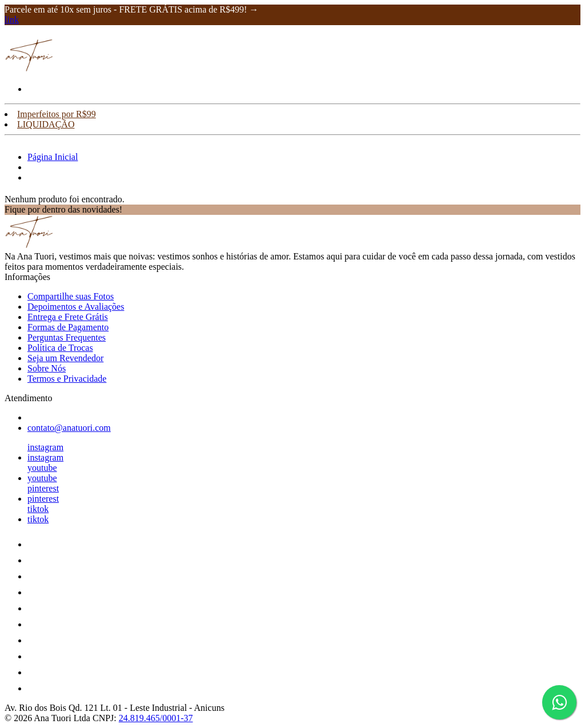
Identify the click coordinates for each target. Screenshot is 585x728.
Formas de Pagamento (68, 327)
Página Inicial (53, 157)
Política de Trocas (60, 348)
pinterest (43, 488)
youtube (42, 468)
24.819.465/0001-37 (156, 718)
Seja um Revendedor (65, 358)
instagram (45, 447)
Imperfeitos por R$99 (57, 114)
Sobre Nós (47, 368)
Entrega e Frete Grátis (68, 317)
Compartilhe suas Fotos (71, 296)
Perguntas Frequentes (67, 337)
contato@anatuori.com (69, 428)
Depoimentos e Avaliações (76, 307)
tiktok (38, 509)
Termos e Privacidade (67, 379)
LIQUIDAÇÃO (46, 124)
